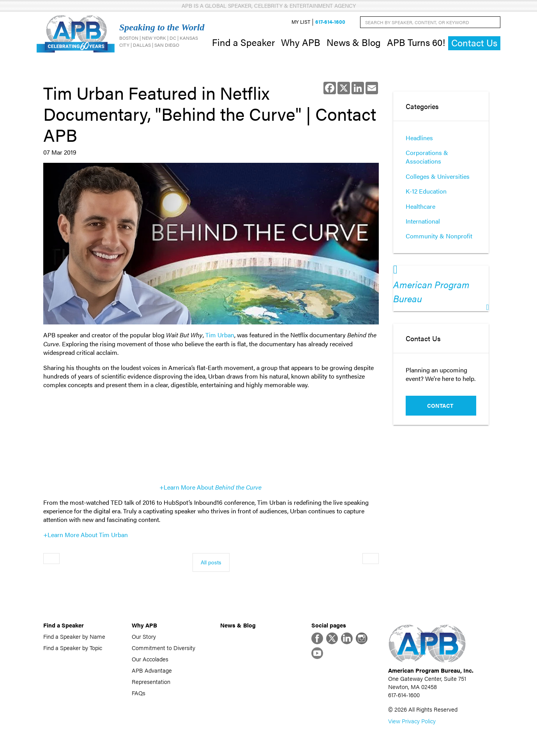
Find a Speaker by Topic (73, 648)
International (423, 221)
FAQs (139, 693)
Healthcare (420, 206)
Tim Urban (220, 335)
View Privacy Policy (412, 721)
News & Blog (354, 42)
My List (301, 22)
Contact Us (474, 43)
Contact (440, 405)
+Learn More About (210, 487)
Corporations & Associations (427, 157)
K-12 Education (426, 191)
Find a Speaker (243, 42)
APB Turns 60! (416, 42)
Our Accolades (150, 659)
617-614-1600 (330, 22)
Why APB (301, 42)
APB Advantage (152, 670)
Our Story (144, 636)
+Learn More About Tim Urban (86, 535)
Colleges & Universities (438, 176)
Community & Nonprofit (439, 236)
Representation (151, 681)
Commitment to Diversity (163, 648)
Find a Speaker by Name (74, 636)
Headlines (419, 138)
